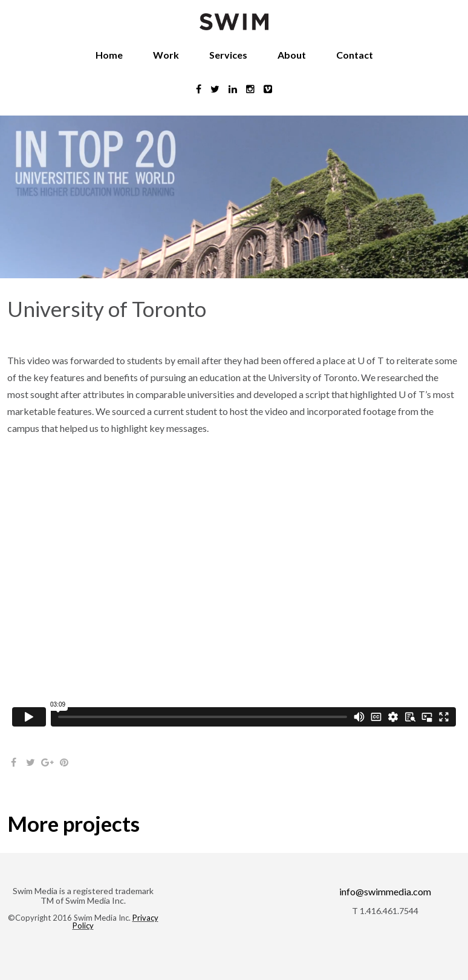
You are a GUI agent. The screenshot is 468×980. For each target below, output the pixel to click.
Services (228, 55)
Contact (355, 55)
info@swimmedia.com (385, 891)
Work (166, 55)
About (292, 55)
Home (109, 55)
